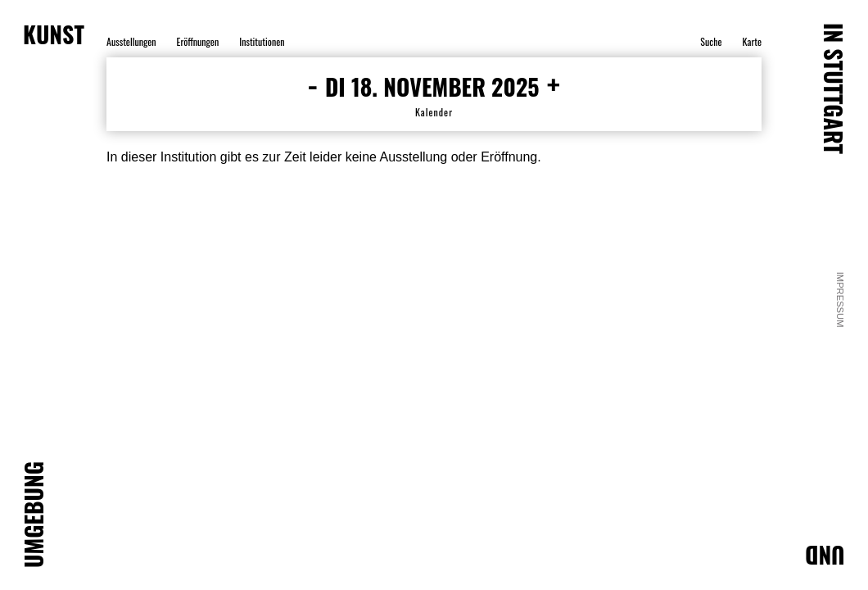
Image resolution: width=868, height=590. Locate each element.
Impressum (841, 300)
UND (825, 556)
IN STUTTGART (834, 88)
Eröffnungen (198, 41)
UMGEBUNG (34, 515)
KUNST (54, 34)
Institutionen (262, 41)
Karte (752, 41)
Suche (711, 41)
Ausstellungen (131, 41)
